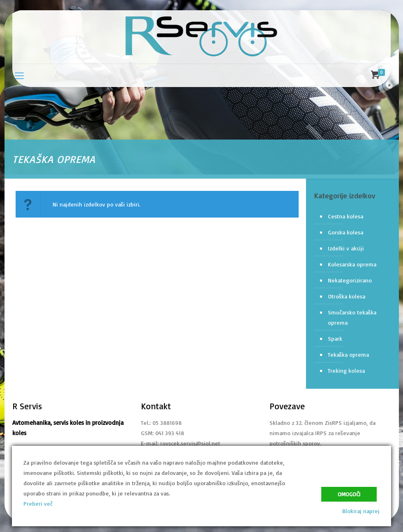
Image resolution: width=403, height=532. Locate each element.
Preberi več (38, 503)
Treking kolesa (346, 370)
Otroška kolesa (347, 296)
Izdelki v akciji (346, 248)
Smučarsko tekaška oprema (352, 317)
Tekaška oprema (348, 354)
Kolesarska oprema (352, 264)
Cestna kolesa (345, 216)
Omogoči (349, 494)
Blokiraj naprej (361, 511)
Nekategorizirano (350, 280)
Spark (335, 338)
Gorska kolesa (345, 232)
